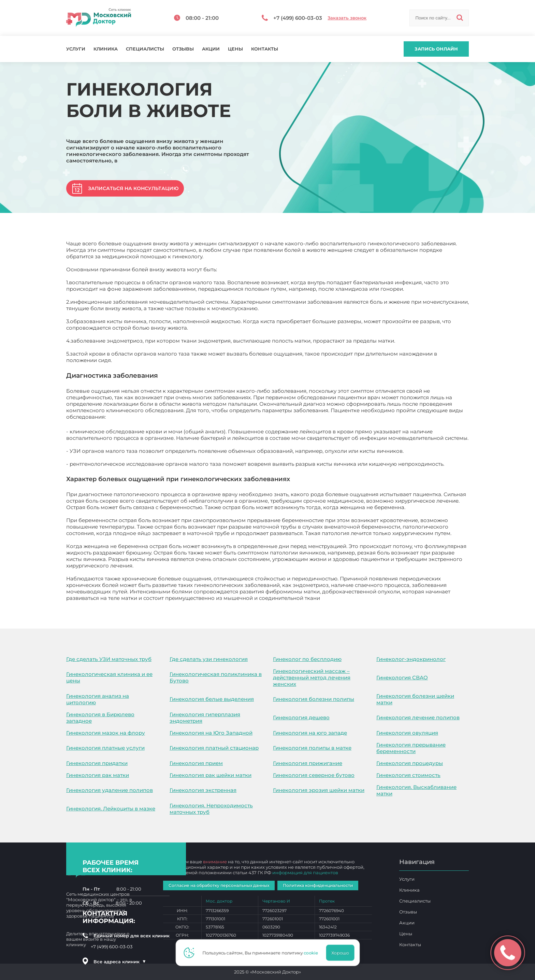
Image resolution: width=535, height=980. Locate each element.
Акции (211, 49)
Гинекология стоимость (408, 775)
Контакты (265, 49)
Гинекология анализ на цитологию (98, 699)
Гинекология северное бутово (314, 775)
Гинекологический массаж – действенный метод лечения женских (312, 678)
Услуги (76, 49)
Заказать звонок (347, 18)
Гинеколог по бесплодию (307, 659)
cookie (313, 953)
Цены (235, 49)
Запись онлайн (436, 49)
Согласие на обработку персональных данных (219, 885)
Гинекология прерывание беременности (411, 748)
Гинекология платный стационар (214, 748)
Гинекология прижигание (308, 763)
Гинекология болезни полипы (314, 699)
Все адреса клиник (120, 962)
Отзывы (183, 49)
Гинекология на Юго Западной (211, 733)
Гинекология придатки (97, 763)
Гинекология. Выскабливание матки (416, 790)
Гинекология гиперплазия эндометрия (205, 718)
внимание (215, 862)
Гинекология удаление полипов (110, 790)
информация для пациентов (305, 873)
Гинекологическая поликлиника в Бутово (216, 677)
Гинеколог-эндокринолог (411, 659)
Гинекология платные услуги (105, 748)
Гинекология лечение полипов (418, 717)
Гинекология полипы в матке (312, 748)
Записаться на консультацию (133, 188)
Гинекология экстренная (203, 790)
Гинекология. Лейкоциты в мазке (111, 809)
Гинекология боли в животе (358, 598)
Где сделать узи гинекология (209, 659)
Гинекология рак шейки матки (211, 775)
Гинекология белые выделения (212, 699)
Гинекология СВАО (402, 678)
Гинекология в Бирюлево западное (100, 718)
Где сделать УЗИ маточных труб (109, 659)
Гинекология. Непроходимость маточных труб (211, 809)
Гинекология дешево (301, 717)
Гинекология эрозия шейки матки (319, 790)
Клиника (106, 49)
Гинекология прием (196, 763)
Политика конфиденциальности (318, 885)
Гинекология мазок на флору (106, 733)
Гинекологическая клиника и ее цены (109, 677)
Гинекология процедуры (410, 763)
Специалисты (145, 49)
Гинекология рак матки (98, 775)
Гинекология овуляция (407, 733)
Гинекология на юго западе (310, 733)
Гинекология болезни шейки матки (415, 699)
